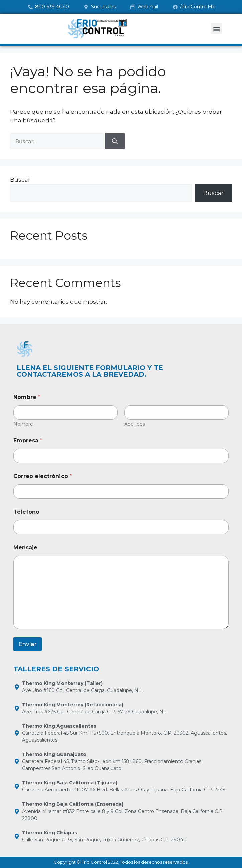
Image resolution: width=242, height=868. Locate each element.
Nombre (23, 424)
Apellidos (135, 424)
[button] (216, 29)
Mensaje (25, 548)
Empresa (28, 440)
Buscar (20, 180)
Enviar (28, 644)
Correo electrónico (43, 476)
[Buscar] (115, 141)
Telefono (26, 512)
